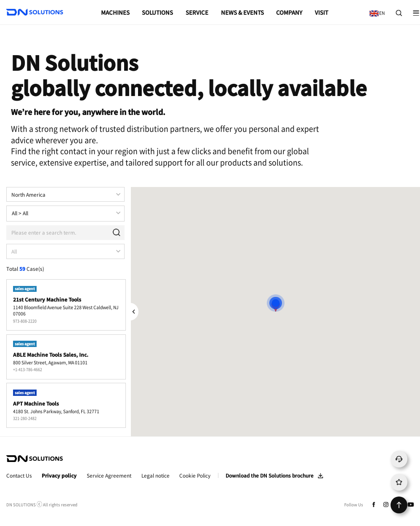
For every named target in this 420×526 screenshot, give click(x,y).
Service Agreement (109, 476)
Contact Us (19, 476)
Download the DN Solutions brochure (270, 475)
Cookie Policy (195, 476)
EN (375, 10)
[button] (275, 303)
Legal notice (156, 476)
